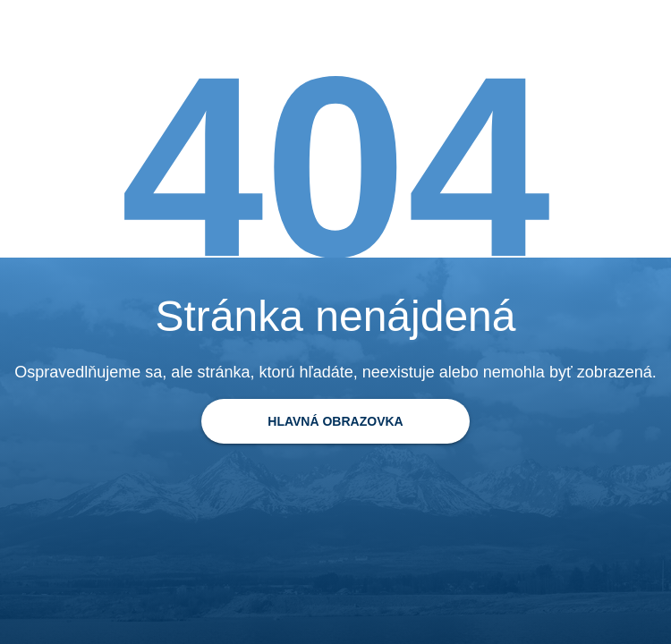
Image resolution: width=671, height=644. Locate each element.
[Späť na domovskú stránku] (335, 421)
